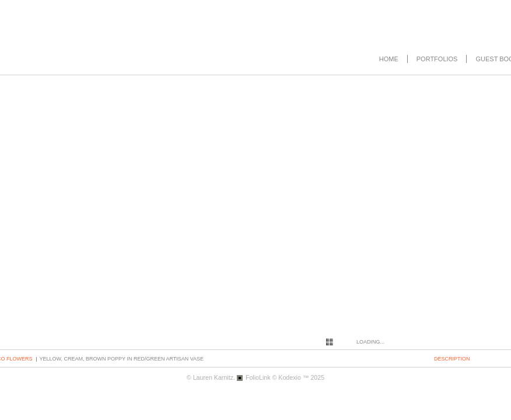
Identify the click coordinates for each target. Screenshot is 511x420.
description (452, 359)
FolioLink (258, 377)
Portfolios (437, 59)
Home (389, 59)
